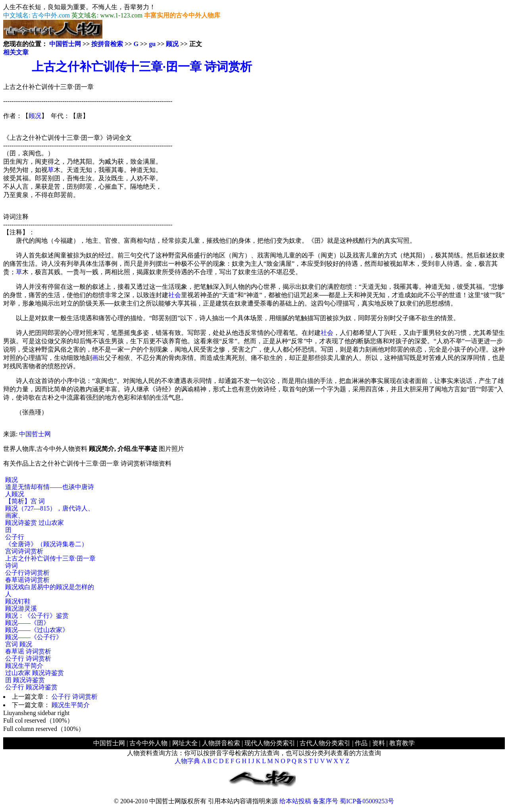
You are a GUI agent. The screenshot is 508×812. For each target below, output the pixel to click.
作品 (361, 743)
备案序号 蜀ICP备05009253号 (353, 801)
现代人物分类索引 (270, 743)
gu (152, 44)
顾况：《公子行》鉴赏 (37, 616)
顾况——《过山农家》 (37, 630)
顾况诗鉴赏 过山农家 (35, 523)
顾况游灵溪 (21, 608)
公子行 (15, 537)
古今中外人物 (148, 743)
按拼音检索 (107, 44)
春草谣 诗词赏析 (28, 651)
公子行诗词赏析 (27, 573)
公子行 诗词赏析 (28, 658)
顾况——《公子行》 (34, 637)
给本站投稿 (295, 801)
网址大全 (185, 743)
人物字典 (187, 761)
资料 (379, 743)
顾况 (172, 44)
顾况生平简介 (24, 666)
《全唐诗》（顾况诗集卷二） (46, 544)
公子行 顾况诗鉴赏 (31, 687)
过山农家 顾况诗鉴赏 (35, 673)
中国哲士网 (65, 44)
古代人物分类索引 (325, 743)
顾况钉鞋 (18, 601)
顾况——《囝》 (27, 623)
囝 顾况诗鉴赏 (25, 680)
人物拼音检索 (221, 743)
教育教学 (402, 743)
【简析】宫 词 (25, 501)
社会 (175, 295)
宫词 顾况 (19, 644)
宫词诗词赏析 (24, 551)
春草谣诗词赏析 (27, 580)
